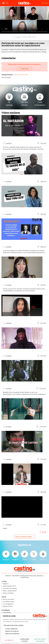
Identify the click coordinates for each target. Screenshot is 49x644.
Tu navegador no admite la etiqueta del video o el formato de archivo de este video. (24, 20)
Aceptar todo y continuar (40, 640)
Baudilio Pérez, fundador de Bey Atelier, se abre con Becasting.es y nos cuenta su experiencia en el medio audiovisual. (24, 393)
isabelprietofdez (7, 75)
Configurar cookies (25, 640)
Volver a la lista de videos (24, 537)
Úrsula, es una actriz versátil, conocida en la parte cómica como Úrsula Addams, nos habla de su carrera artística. (24, 290)
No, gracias (9, 640)
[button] (43, 3)
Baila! (5, 528)
